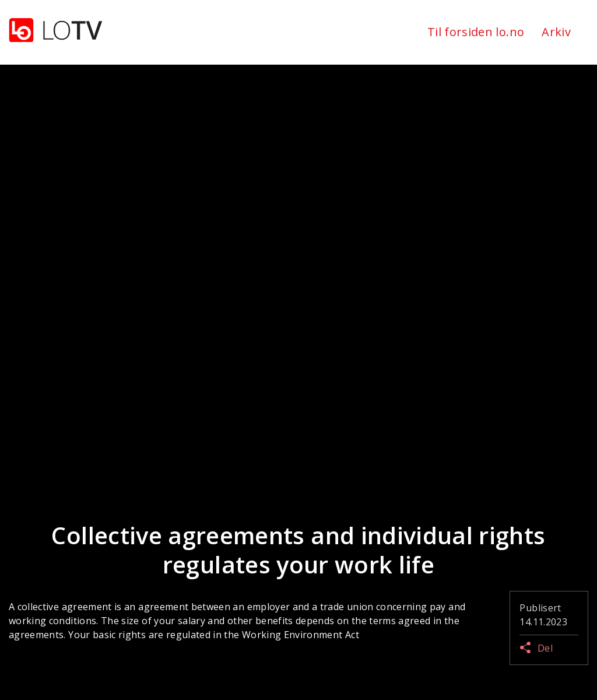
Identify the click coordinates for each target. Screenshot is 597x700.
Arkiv (556, 32)
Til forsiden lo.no (476, 32)
